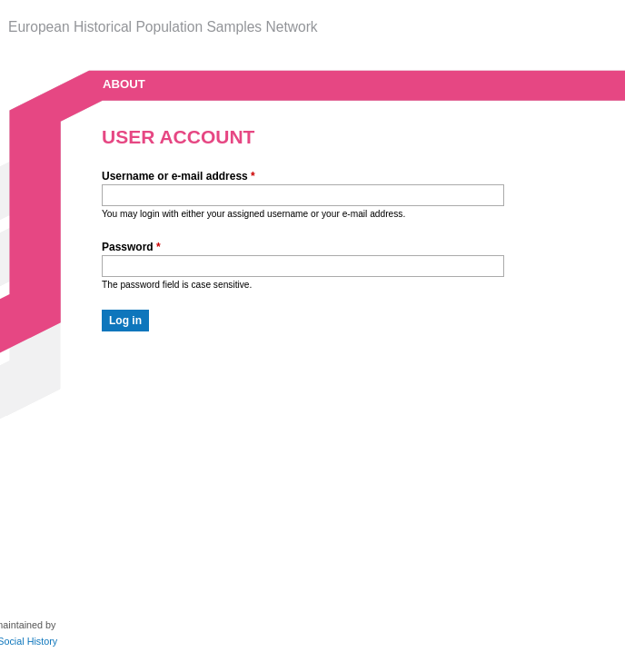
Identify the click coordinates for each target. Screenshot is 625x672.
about (124, 84)
